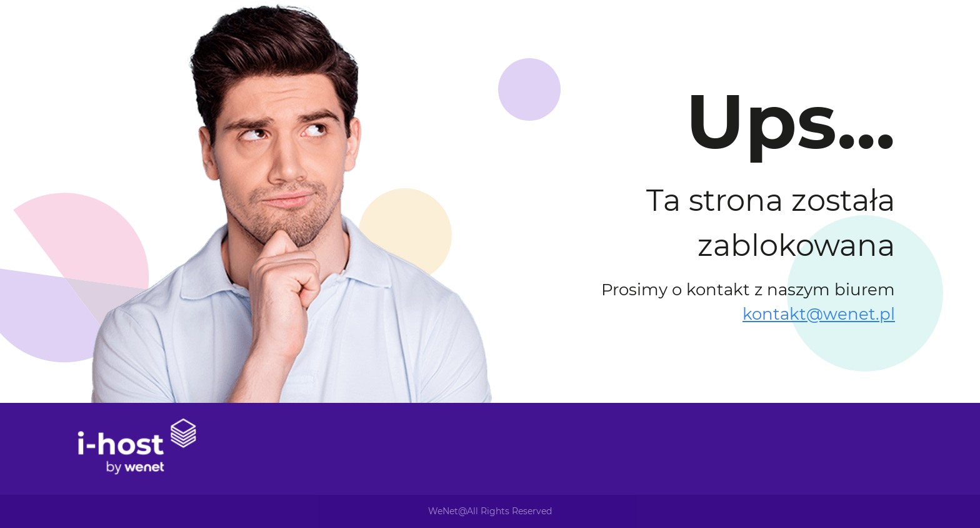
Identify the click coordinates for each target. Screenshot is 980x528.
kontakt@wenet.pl (819, 314)
